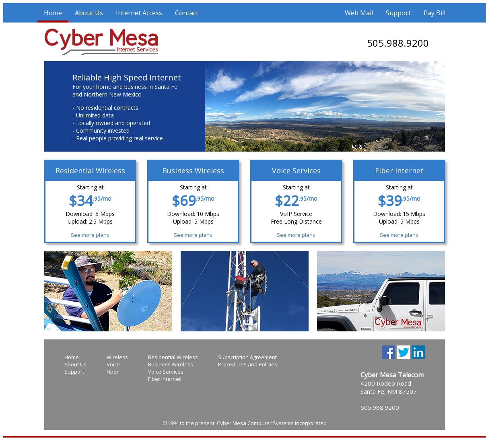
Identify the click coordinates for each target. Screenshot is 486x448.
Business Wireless (171, 364)
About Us (89, 13)
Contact (187, 13)
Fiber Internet (164, 379)
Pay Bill (435, 13)
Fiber (113, 372)
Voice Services (166, 372)
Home (53, 13)
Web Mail (359, 13)
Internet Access (139, 13)
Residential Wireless (173, 357)
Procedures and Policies (248, 364)
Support (398, 13)
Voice (113, 364)
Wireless (117, 357)
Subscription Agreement (247, 357)
